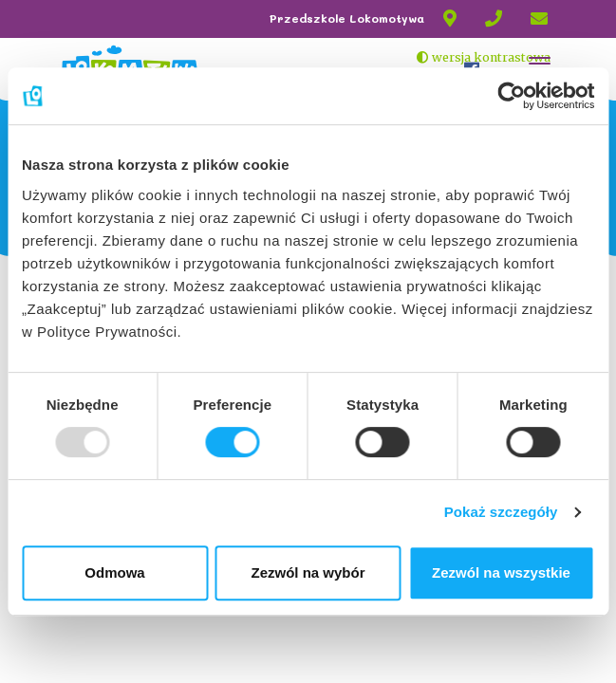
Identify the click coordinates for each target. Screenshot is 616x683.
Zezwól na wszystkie (501, 572)
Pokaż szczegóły (501, 512)
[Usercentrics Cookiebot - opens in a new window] (511, 96)
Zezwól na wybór (308, 572)
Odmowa (114, 572)
